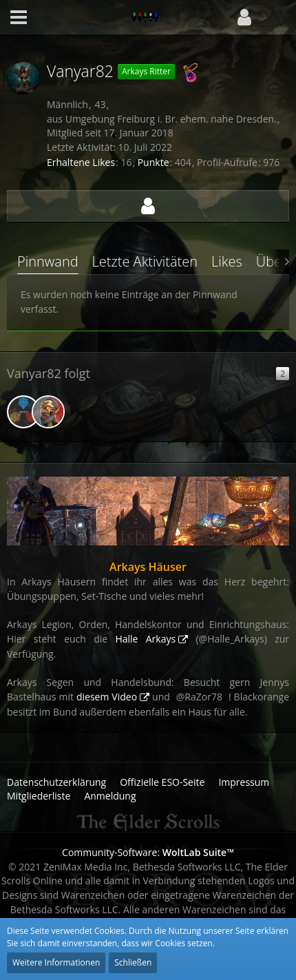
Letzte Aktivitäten (145, 261)
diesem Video (107, 697)
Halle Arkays (145, 639)
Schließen (133, 962)
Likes (227, 261)
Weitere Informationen (56, 962)
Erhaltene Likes (81, 162)
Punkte (154, 162)
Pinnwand (48, 261)
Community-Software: (148, 852)
